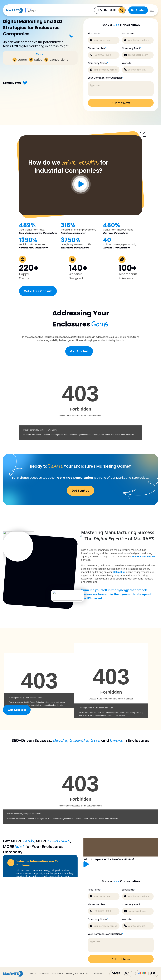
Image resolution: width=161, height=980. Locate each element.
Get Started (138, 10)
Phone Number (97, 904)
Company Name (98, 919)
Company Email (132, 904)
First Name (95, 890)
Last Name (129, 890)
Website (127, 919)
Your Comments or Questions (105, 934)
